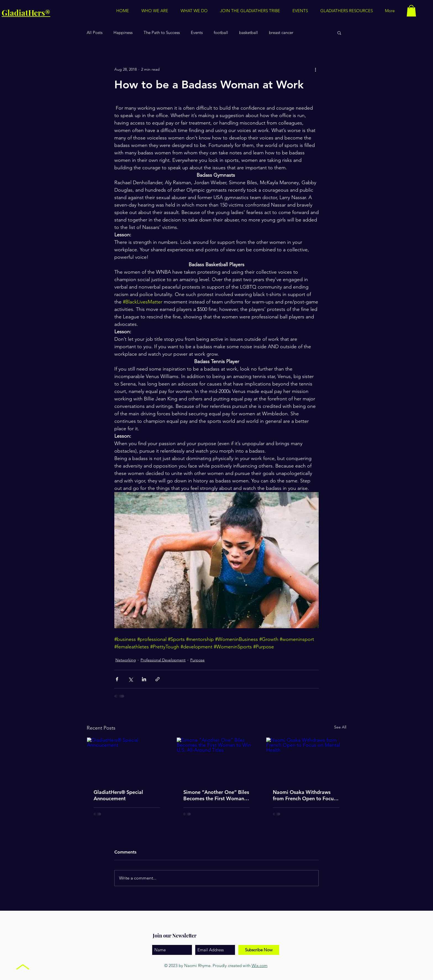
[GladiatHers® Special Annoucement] (127, 760)
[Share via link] (158, 679)
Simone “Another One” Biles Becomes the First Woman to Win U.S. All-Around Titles (216, 795)
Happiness (123, 33)
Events (197, 33)
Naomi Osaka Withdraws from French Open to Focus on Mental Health (304, 795)
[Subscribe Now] (259, 950)
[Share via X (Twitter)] (130, 679)
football (221, 33)
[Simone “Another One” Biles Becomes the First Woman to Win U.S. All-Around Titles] (217, 760)
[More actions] (315, 69)
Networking (126, 660)
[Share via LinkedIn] (144, 679)
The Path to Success (162, 33)
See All (340, 727)
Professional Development (163, 660)
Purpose (197, 660)
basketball (249, 33)
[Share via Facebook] (117, 679)
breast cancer (281, 33)
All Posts (95, 33)
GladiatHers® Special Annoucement (118, 795)
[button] (346, 11)
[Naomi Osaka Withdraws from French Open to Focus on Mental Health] (306, 760)
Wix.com (260, 966)
